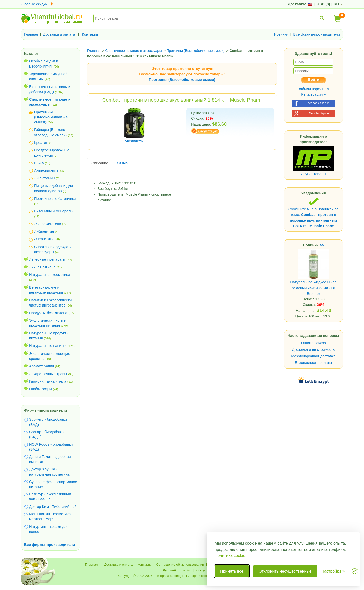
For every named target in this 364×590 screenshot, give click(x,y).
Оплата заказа (313, 343)
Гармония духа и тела (48, 381)
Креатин (41, 143)
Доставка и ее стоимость (314, 349)
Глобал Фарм (40, 389)
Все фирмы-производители (317, 34)
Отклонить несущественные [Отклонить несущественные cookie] (285, 571)
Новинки (281, 34)
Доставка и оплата (59, 34)
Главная (31, 34)
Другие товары (313, 174)
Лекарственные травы (48, 374)
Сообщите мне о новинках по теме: (314, 213)
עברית (201, 570)
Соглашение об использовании (180, 565)
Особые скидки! (37, 4)
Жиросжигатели (48, 224)
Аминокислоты (47, 170)
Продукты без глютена (48, 313)
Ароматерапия (42, 366)
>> (322, 245)
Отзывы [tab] (123, 163)
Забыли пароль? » (314, 89)
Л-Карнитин (44, 231)
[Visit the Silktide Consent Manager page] (355, 571)
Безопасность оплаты (314, 363)
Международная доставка (313, 356)
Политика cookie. (231, 555)
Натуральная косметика (50, 275)
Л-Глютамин (44, 178)
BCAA (39, 163)
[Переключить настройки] (333, 571)
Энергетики (44, 239)
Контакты (90, 34)
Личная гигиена (42, 267)
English (186, 570)
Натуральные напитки (48, 346)
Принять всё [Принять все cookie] (232, 571)
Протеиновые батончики (55, 199)
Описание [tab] (100, 163)
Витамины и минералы (54, 211)
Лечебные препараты (47, 259)
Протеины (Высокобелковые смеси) (182, 80)
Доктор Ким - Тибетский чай (53, 507)
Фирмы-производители (45, 410)
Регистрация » (313, 94)
